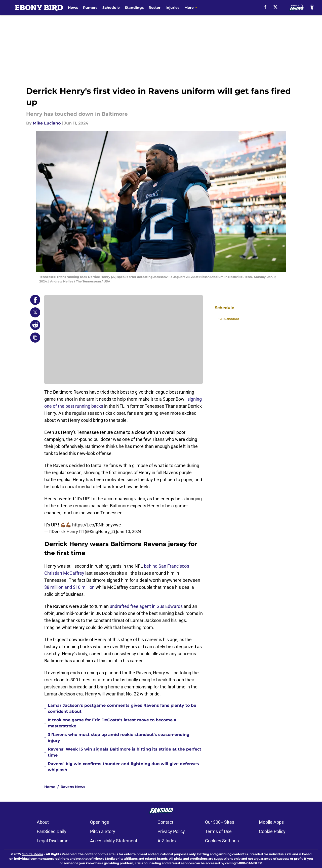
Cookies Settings (222, 841)
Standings (134, 8)
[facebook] (265, 7)
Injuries (172, 8)
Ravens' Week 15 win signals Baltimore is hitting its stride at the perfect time (125, 752)
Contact (165, 822)
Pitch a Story (103, 831)
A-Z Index (167, 841)
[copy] (35, 338)
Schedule (111, 8)
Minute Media (32, 854)
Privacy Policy (171, 831)
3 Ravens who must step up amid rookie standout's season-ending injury (119, 738)
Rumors (90, 8)
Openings (99, 822)
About (43, 822)
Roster (155, 8)
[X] (275, 7)
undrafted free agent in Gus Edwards (146, 606)
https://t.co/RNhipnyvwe (97, 525)
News (73, 8)
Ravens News (73, 787)
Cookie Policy (272, 831)
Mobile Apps (271, 822)
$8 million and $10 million (69, 587)
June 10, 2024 (129, 531)
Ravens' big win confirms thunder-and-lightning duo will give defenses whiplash (123, 767)
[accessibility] (312, 7)
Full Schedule (228, 319)
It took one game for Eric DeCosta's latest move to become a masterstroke (112, 723)
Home (50, 787)
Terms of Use (218, 831)
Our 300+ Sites (220, 822)
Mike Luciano (47, 123)
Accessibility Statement (114, 841)
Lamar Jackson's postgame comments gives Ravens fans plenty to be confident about (122, 708)
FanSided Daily (52, 831)
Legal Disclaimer (53, 841)
